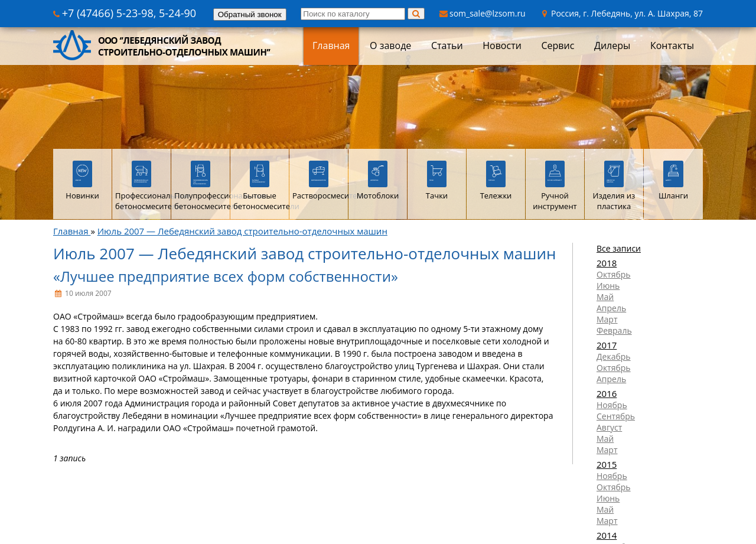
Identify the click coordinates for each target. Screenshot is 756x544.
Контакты (672, 45)
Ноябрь (612, 405)
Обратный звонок (250, 14)
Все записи (619, 248)
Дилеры (612, 45)
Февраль (614, 330)
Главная (331, 45)
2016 (607, 393)
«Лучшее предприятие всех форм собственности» (226, 276)
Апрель (611, 308)
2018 (607, 263)
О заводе (390, 45)
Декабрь (614, 356)
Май (605, 297)
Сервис (558, 45)
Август (609, 427)
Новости (502, 45)
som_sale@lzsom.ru (483, 13)
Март (607, 319)
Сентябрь (616, 416)
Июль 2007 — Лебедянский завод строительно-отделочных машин (242, 231)
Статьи (447, 45)
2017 (607, 345)
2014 (607, 535)
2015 (607, 464)
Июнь (608, 286)
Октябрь (614, 274)
